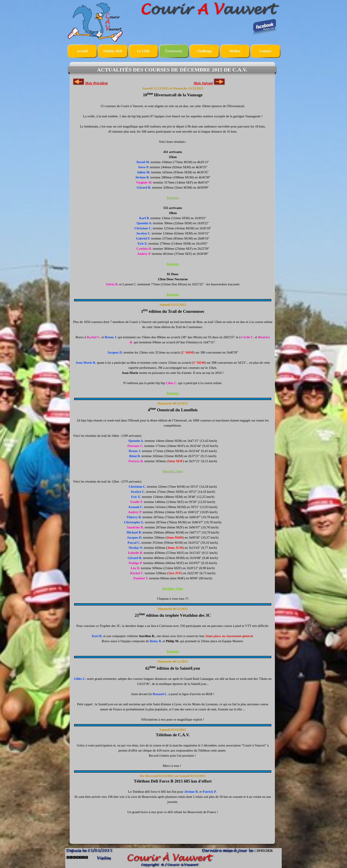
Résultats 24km (173, 471)
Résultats (173, 198)
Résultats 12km (173, 588)
